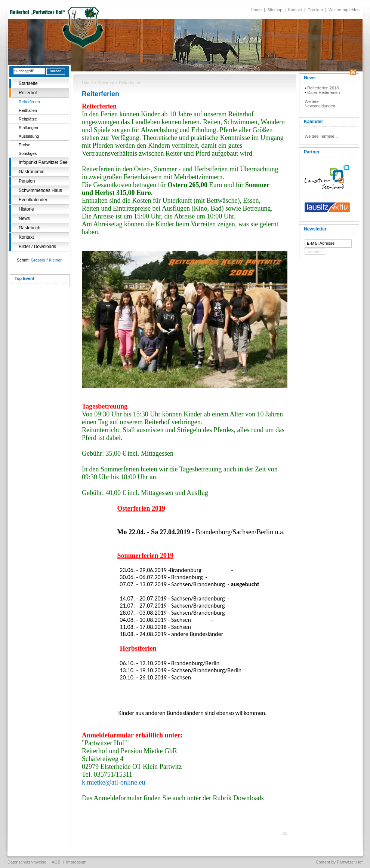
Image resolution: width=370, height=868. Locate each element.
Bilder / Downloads (37, 247)
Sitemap (275, 10)
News (24, 218)
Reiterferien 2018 (323, 88)
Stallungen (28, 128)
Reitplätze (28, 119)
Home (256, 10)
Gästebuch (30, 228)
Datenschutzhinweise (27, 862)
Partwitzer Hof (350, 862)
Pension (27, 181)
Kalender (313, 122)
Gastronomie (32, 172)
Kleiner (55, 260)
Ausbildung (29, 136)
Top (284, 833)
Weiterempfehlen (344, 10)
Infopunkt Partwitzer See (43, 162)
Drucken (315, 10)
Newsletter (315, 229)
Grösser (38, 260)
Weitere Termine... (321, 136)
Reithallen (28, 110)
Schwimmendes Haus (40, 190)
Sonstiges (28, 153)
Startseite (28, 83)
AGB (56, 862)
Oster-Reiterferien (323, 92)
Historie (26, 209)
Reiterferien (29, 102)
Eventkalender (33, 200)
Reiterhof (28, 93)
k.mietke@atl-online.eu (114, 782)
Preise (24, 145)
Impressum (76, 862)
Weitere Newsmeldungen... (322, 104)
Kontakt (295, 10)
